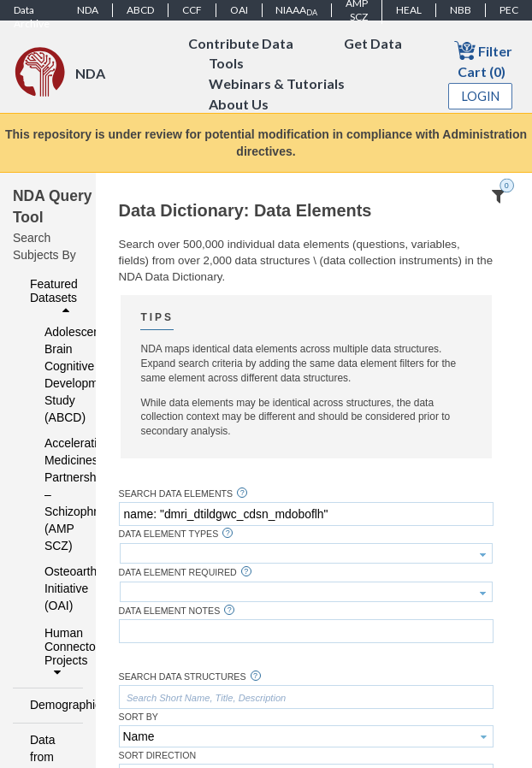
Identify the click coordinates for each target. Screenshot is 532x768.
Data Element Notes (170, 611)
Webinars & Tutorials (277, 84)
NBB (461, 10)
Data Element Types (169, 534)
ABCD (140, 10)
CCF (192, 10)
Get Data (373, 43)
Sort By (139, 717)
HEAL (409, 10)
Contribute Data (241, 43)
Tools (226, 64)
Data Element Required (178, 573)
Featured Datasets (54, 297)
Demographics (52, 705)
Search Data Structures (183, 677)
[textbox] (306, 514)
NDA (88, 10)
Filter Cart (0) (483, 59)
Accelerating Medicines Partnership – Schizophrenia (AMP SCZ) (53, 494)
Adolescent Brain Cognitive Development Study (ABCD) (53, 375)
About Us (239, 105)
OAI (239, 10)
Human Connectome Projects (59, 653)
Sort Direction (158, 756)
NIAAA (296, 10)
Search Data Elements (176, 494)
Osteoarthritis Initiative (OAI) (53, 588)
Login (481, 96)
